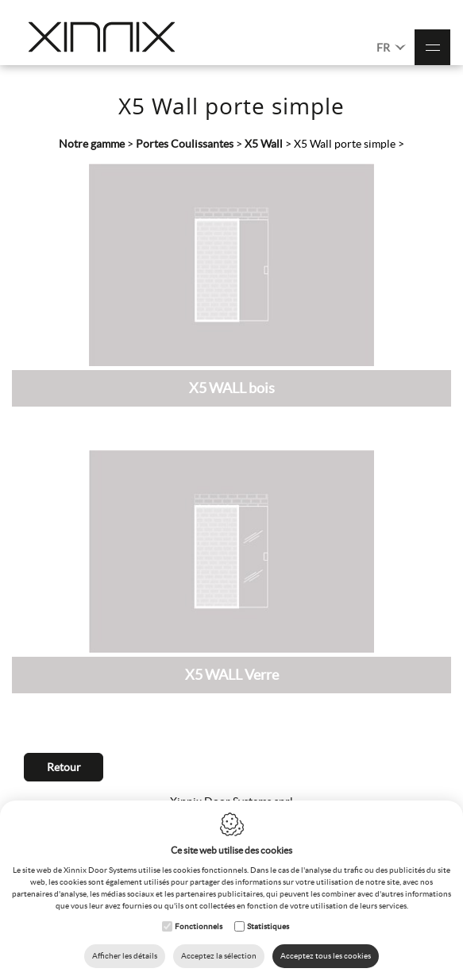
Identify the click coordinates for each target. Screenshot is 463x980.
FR (391, 46)
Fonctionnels (199, 926)
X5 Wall (264, 144)
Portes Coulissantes (185, 144)
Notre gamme (92, 144)
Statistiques (268, 926)
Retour (64, 767)
